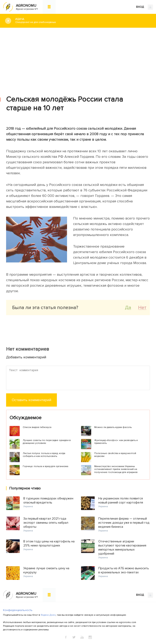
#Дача (83, 21)
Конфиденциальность (18, 610)
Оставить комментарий (31, 400)
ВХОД (145, 7)
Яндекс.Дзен (48, 615)
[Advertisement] (78, 58)
